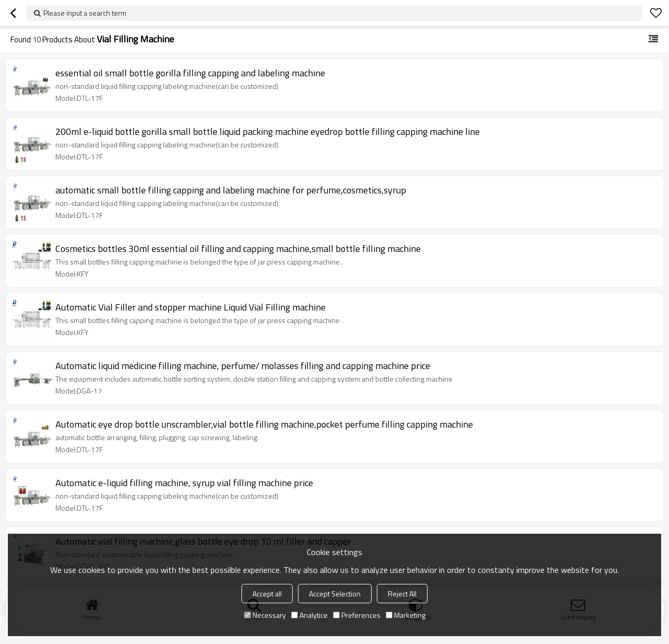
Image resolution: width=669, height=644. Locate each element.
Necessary (265, 615)
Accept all (267, 594)
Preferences (357, 615)
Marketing (406, 615)
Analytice (309, 615)
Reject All (402, 594)
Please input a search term (85, 13)
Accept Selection (335, 594)
